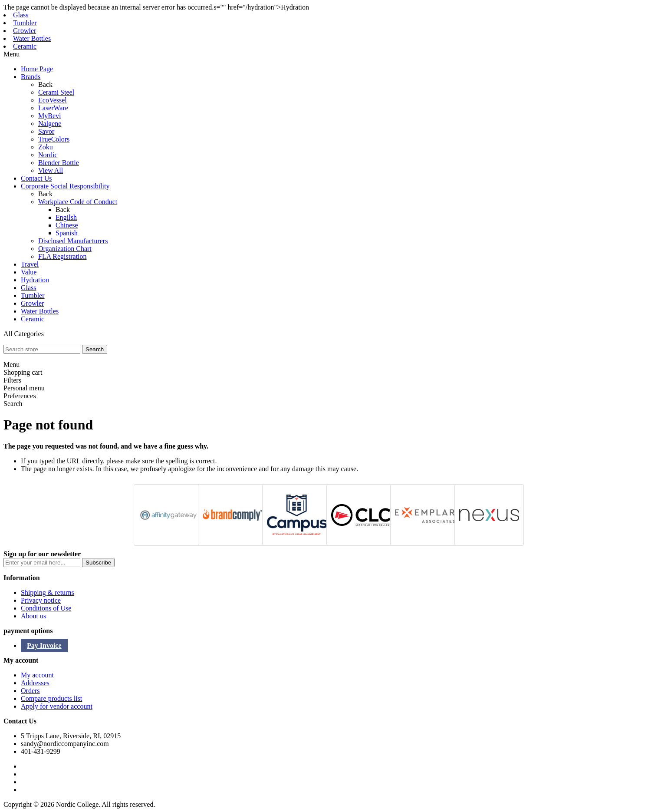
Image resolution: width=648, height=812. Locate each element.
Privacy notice (41, 600)
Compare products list (51, 698)
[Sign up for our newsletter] (42, 563)
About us (33, 616)
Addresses (35, 683)
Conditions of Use (46, 608)
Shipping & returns (48, 592)
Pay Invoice (44, 645)
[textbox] (42, 349)
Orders (30, 691)
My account (37, 675)
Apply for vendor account (57, 706)
